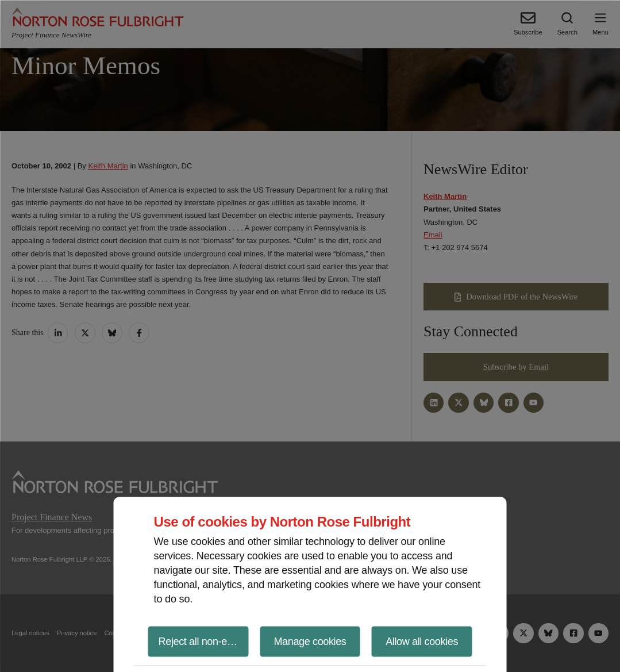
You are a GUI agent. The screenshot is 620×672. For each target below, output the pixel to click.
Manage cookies (310, 641)
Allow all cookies (422, 641)
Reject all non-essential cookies (204, 641)
